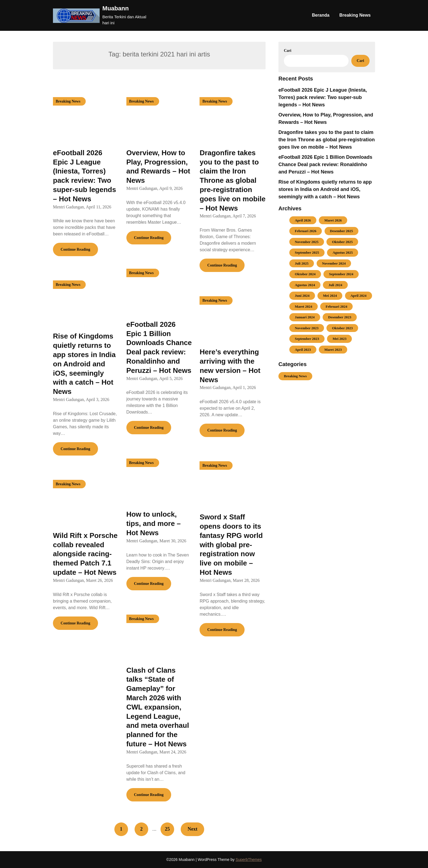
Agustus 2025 (343, 252)
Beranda (321, 15)
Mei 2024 (330, 296)
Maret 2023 (333, 350)
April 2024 (359, 296)
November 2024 (334, 263)
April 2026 (303, 220)
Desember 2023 (340, 317)
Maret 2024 (304, 306)
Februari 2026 (306, 231)
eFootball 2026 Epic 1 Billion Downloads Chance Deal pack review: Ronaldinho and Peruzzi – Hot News (325, 164)
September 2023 (307, 339)
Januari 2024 (305, 317)
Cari (288, 51)
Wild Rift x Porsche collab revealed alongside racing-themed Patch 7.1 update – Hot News (85, 554)
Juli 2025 (302, 263)
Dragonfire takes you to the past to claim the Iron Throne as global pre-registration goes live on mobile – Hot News (232, 180)
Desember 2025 (342, 231)
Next (192, 829)
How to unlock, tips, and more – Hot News (154, 523)
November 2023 (307, 328)
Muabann (116, 8)
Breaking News (355, 15)
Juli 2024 (335, 285)
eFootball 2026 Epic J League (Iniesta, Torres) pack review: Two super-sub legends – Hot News (323, 97)
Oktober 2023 (342, 328)
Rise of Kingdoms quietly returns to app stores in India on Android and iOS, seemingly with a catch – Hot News (84, 364)
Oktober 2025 (342, 242)
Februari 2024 (336, 306)
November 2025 (307, 242)
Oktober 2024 (305, 274)
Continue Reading (75, 249)
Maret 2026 (333, 220)
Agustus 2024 (305, 285)
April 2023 (303, 350)
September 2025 (307, 252)
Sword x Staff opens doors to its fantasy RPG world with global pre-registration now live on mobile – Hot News (231, 545)
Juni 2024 (302, 296)
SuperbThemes (249, 860)
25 (167, 829)
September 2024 (341, 274)
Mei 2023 (339, 339)
